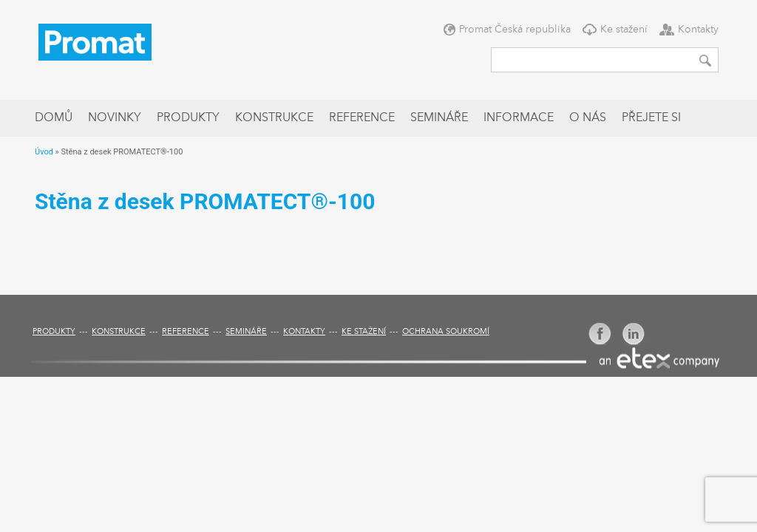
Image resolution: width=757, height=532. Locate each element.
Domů (54, 118)
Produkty (188, 118)
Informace (519, 118)
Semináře (439, 118)
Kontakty (698, 30)
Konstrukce (274, 118)
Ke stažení (624, 30)
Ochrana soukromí (446, 332)
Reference (362, 118)
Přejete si (651, 118)
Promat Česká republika (515, 30)
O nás (588, 118)
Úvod (44, 152)
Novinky (115, 118)
